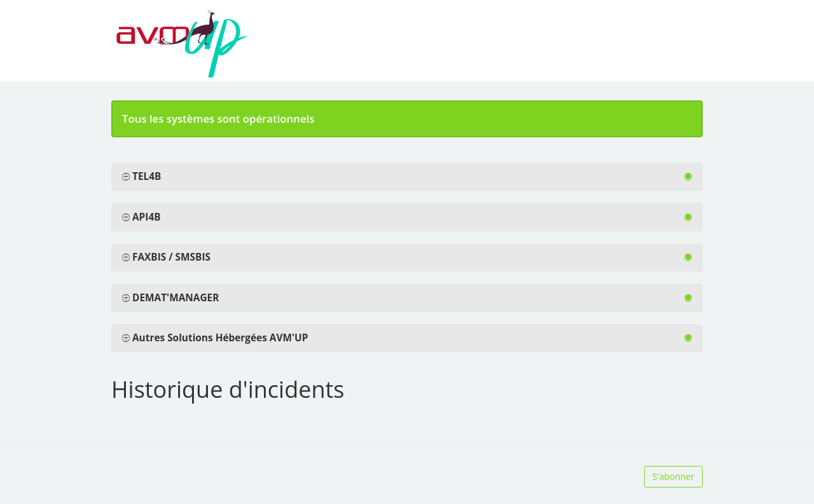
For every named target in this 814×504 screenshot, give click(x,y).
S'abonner (673, 476)
